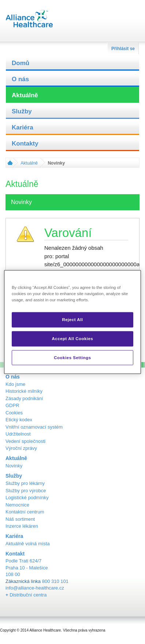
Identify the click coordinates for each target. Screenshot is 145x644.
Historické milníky (24, 391)
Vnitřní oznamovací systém (34, 427)
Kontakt (15, 554)
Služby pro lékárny (25, 483)
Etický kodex (19, 420)
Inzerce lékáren (22, 526)
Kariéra (23, 127)
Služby (22, 111)
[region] (72, 322)
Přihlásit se (123, 49)
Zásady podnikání (24, 398)
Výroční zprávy (21, 448)
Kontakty (25, 144)
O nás (20, 79)
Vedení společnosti (25, 441)
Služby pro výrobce (26, 491)
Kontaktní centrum (25, 512)
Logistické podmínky (27, 498)
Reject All (72, 319)
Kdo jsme (15, 384)
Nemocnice (17, 505)
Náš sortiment (20, 519)
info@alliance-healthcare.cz (35, 588)
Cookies (14, 413)
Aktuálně (25, 95)
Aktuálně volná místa (28, 544)
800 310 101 (55, 581)
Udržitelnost (18, 434)
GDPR (12, 405)
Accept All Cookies (73, 338)
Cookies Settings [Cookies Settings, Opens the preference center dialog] (72, 357)
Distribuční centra (28, 595)
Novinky (14, 466)
